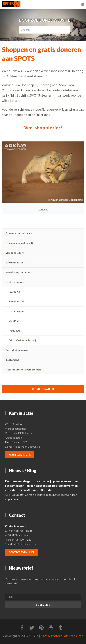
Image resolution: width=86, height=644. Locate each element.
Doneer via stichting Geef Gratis (23, 447)
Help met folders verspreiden (23, 369)
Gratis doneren (15, 282)
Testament (12, 360)
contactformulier (21, 552)
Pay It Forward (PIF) (16, 442)
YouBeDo (15, 331)
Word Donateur (14, 424)
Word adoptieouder (18, 272)
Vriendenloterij (15, 253)
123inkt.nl (15, 292)
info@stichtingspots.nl (25, 544)
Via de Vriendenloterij (23, 340)
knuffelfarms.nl (20, 455)
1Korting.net (17, 311)
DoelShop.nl (16, 301)
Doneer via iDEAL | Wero (19, 433)
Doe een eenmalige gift (19, 243)
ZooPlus (14, 321)
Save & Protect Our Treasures (62, 636)
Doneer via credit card (19, 233)
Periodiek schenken (17, 350)
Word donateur (15, 262)
